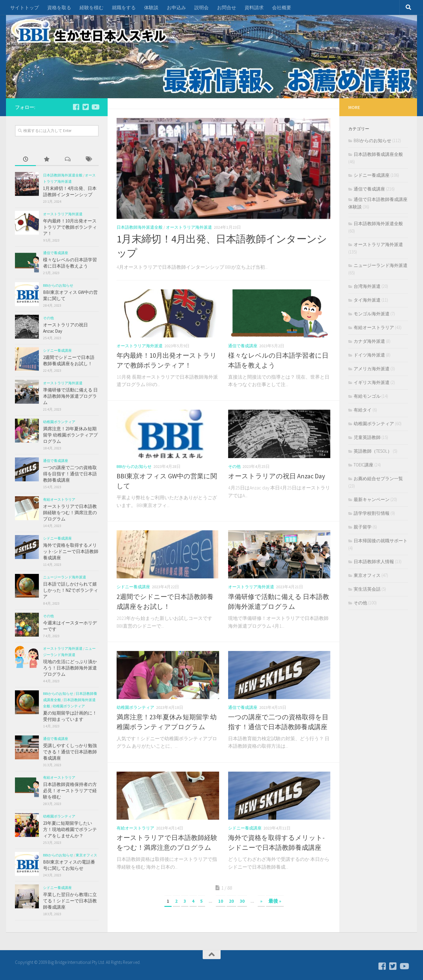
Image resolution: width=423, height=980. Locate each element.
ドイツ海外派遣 (369, 355)
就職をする (124, 7)
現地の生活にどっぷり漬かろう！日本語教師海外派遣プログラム (70, 668)
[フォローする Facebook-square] (76, 107)
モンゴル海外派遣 (372, 314)
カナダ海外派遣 (369, 341)
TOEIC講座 (364, 465)
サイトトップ (25, 7)
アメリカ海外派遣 (372, 369)
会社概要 (282, 7)
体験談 (151, 7)
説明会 (201, 7)
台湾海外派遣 (367, 286)
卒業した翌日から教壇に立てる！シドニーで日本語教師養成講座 (70, 901)
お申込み (176, 7)
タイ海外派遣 (367, 300)
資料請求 (254, 7)
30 (242, 901)
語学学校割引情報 (372, 513)
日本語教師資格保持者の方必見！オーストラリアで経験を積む (70, 791)
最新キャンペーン (372, 499)
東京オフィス (86, 855)
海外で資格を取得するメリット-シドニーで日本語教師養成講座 (71, 551)
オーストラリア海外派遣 (189, 227)
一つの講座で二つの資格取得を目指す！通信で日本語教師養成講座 (70, 474)
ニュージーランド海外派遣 (65, 577)
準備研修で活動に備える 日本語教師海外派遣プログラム (70, 396)
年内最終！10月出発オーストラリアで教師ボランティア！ (70, 227)
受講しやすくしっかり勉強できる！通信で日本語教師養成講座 (70, 752)
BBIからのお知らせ (134, 466)
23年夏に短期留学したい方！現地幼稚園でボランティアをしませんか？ (70, 829)
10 (221, 901)
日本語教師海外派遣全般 (140, 227)
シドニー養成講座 (133, 587)
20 (231, 901)
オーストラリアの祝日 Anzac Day (277, 476)
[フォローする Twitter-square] (85, 107)
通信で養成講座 (243, 346)
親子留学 (363, 527)
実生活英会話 (367, 589)
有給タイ (363, 410)
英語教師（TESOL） (373, 451)
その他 (234, 466)
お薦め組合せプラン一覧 (378, 479)
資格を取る (59, 7)
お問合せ (227, 7)
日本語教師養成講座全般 (378, 154)
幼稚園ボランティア (135, 707)
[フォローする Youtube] (95, 107)
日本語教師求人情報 (374, 562)
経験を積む (91, 7)
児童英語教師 (367, 437)
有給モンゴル (367, 396)
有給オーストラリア (135, 828)
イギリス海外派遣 (372, 382)
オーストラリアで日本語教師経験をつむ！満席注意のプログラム (70, 513)
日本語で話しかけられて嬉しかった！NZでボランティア (71, 590)
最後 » (275, 901)
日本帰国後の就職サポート (381, 541)
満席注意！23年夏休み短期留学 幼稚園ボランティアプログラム (70, 435)
